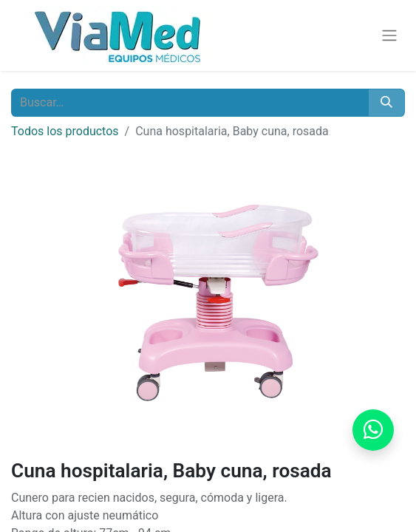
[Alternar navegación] (389, 36)
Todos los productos (65, 131)
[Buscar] (386, 103)
